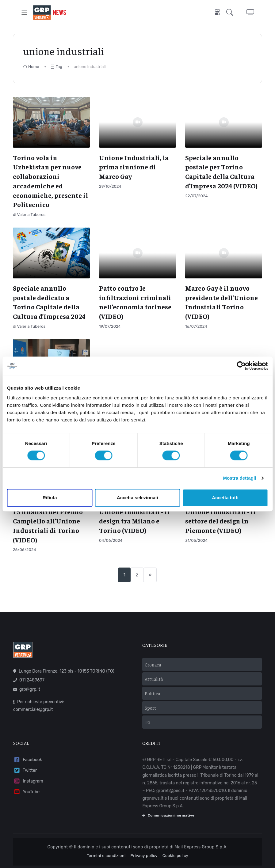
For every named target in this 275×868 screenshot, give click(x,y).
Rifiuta (50, 498)
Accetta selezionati (137, 498)
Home (31, 67)
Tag (56, 67)
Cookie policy (175, 856)
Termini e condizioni (106, 856)
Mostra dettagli (239, 478)
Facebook (28, 760)
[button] (231, 13)
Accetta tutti (225, 498)
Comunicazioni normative (168, 815)
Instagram (28, 781)
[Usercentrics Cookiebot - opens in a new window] (241, 366)
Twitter (25, 770)
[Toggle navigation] (24, 12)
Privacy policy (144, 856)
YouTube (26, 792)
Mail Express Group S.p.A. (201, 847)
